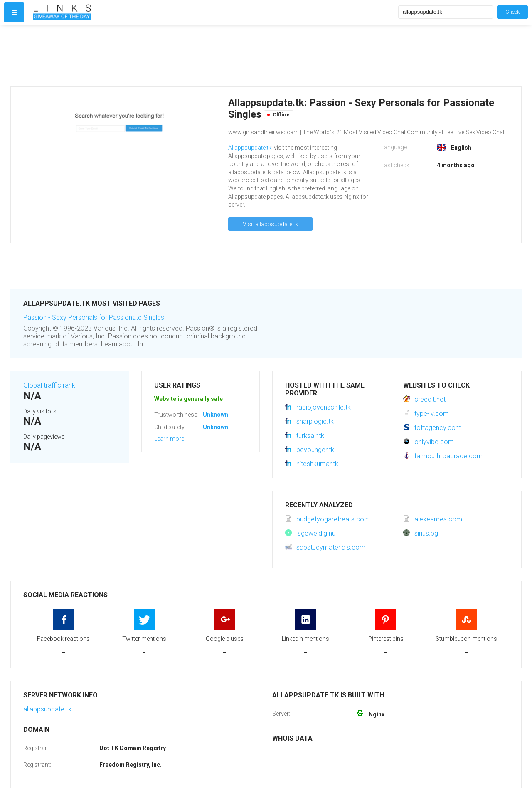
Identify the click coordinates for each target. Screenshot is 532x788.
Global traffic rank (49, 385)
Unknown (216, 415)
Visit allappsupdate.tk (270, 224)
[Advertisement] (214, 56)
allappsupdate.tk (47, 709)
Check (512, 12)
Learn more (169, 439)
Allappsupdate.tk (250, 148)
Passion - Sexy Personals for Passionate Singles (94, 317)
